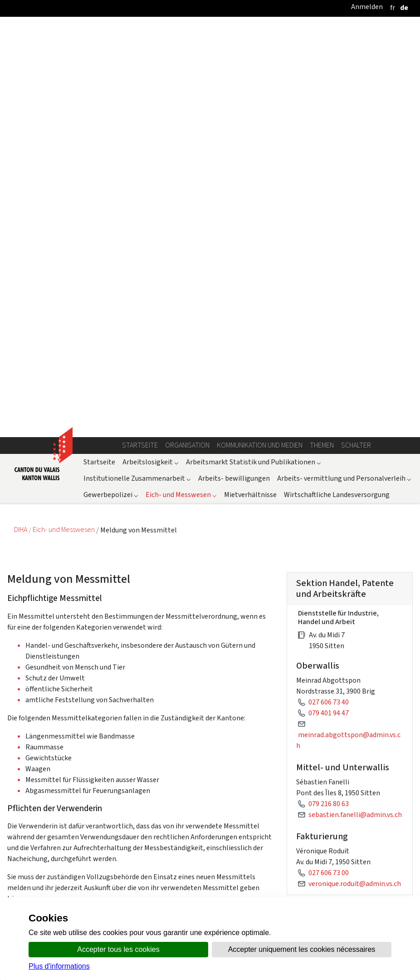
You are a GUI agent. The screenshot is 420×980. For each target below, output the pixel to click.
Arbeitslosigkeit (151, 52)
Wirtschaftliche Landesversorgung (337, 85)
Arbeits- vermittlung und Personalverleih (344, 69)
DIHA (21, 121)
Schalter (356, 36)
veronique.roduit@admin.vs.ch (355, 474)
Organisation (187, 36)
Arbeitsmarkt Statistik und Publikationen (254, 52)
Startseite (140, 36)
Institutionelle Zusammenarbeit (137, 69)
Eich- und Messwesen (181, 85)
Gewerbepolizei (111, 85)
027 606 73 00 (329, 463)
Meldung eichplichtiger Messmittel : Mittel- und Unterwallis (350, 590)
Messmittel (327, 853)
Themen (322, 36)
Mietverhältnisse (250, 85)
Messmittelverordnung (345, 714)
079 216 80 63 (329, 394)
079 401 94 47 (329, 303)
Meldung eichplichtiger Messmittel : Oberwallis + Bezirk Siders (350, 538)
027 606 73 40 (329, 293)
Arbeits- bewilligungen (234, 69)
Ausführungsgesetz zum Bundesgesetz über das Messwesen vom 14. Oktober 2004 (359, 756)
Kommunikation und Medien (260, 36)
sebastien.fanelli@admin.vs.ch (355, 405)
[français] (393, 7)
